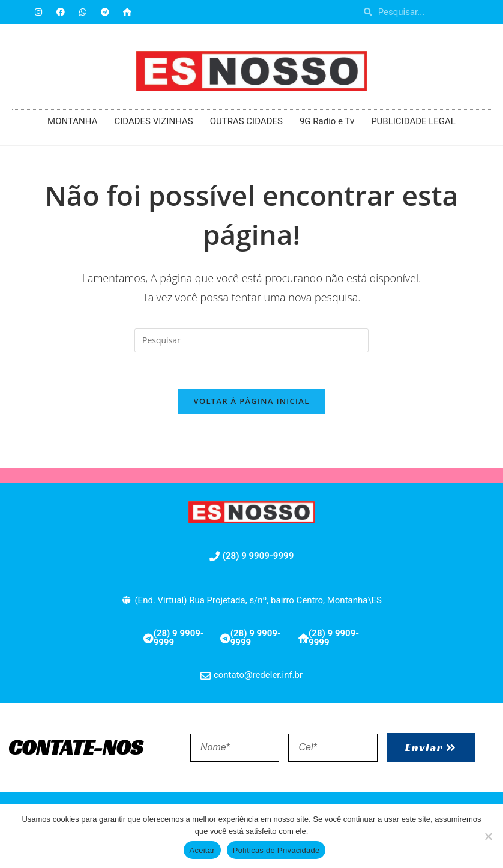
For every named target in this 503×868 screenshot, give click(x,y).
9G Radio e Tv (327, 121)
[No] (488, 836)
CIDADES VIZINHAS (153, 121)
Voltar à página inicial (251, 401)
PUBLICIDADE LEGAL (413, 121)
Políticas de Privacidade (276, 850)
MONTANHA (72, 121)
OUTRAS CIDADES (246, 121)
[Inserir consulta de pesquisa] (251, 340)
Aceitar (202, 850)
